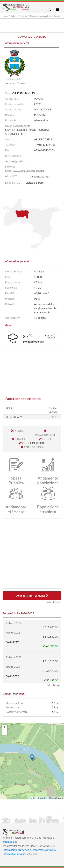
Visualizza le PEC (40, 176)
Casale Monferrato (17, 712)
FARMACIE (20, 431)
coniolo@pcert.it (15, 161)
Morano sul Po (14, 703)
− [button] (5, 733)
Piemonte (23, 16)
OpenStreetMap (46, 798)
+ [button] (5, 727)
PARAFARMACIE (45, 435)
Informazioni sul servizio (17, 850)
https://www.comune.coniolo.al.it (25, 171)
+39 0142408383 (44, 150)
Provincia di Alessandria (40, 16)
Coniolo (57, 16)
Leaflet (33, 798)
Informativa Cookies (15, 854)
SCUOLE (46, 439)
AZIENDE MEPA (33, 447)
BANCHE (20, 439)
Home (5, 16)
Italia (13, 16)
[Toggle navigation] (49, 9)
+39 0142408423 (44, 145)
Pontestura (12, 707)
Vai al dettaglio (54, 602)
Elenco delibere (35, 182)
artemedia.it (10, 842)
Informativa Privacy (44, 850)
